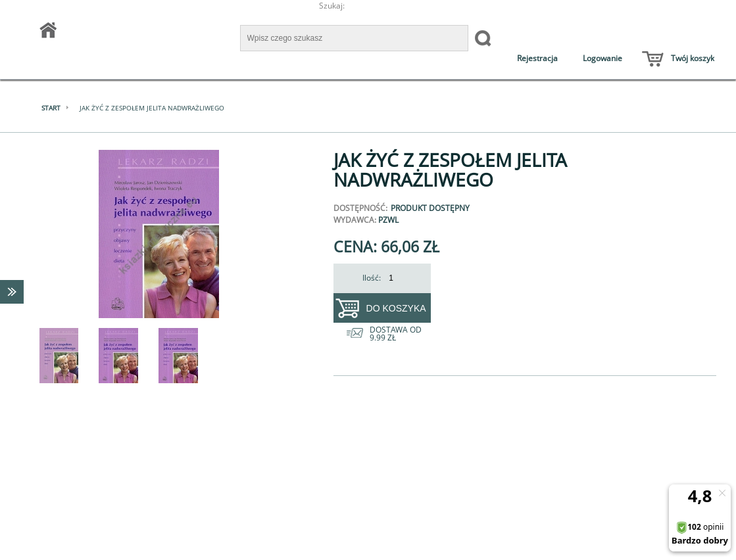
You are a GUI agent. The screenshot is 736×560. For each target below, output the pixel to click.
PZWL (388, 220)
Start (51, 108)
